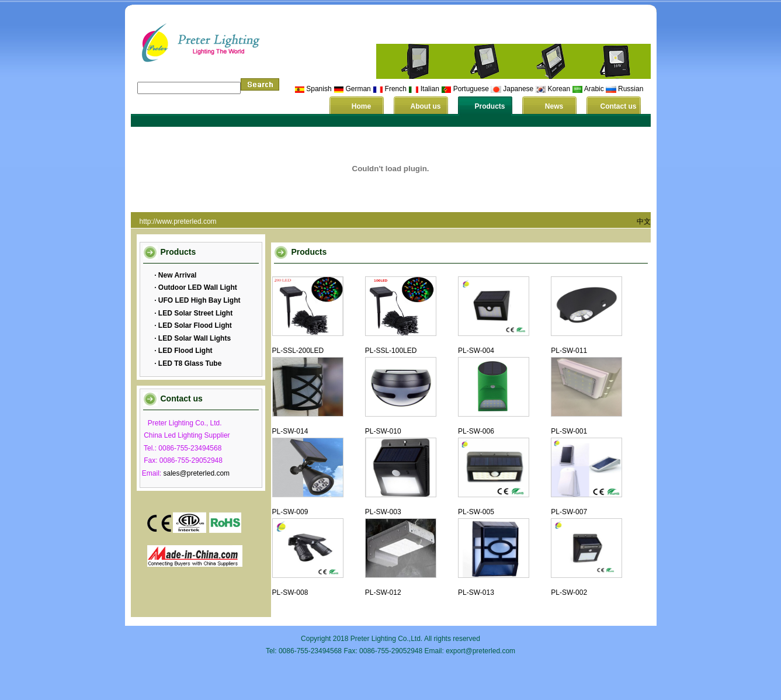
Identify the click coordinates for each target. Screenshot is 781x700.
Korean (559, 89)
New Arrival (177, 275)
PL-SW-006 (476, 431)
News (554, 106)
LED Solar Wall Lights (194, 338)
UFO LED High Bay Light (199, 300)
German (358, 89)
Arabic (594, 89)
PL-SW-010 (383, 431)
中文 (644, 221)
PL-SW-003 (383, 512)
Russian (631, 89)
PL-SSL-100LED (391, 351)
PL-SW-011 (569, 351)
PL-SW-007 (569, 512)
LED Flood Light (185, 351)
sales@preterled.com (197, 473)
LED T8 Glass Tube (189, 363)
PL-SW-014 (290, 431)
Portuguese (471, 89)
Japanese (518, 89)
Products (490, 106)
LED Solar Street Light (195, 313)
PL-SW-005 (476, 512)
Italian (430, 89)
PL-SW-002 (569, 592)
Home (361, 106)
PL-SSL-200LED (298, 351)
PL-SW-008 (290, 592)
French (396, 89)
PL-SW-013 (476, 592)
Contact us (618, 106)
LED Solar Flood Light (194, 325)
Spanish (319, 89)
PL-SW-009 (290, 512)
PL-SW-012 (383, 592)
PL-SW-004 (476, 351)
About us (426, 106)
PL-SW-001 (569, 431)
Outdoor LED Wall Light (197, 287)
